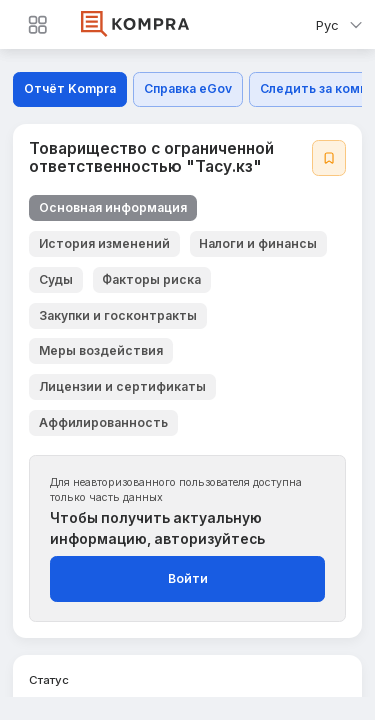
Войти (188, 578)
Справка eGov (188, 88)
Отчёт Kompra (70, 88)
